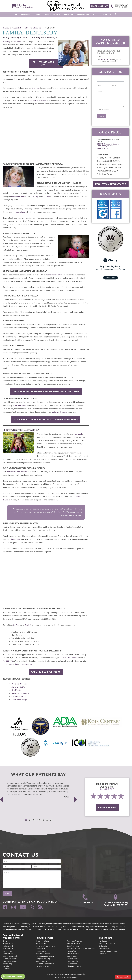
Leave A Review (107, 807)
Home (5, 941)
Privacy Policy (7, 964)
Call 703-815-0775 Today (43, 63)
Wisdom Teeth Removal (75, 966)
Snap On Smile (72, 956)
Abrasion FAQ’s (18, 687)
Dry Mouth (16, 690)
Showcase (69, 14)
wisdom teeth (20, 405)
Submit (101, 116)
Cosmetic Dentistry (42, 941)
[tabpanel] (36, 790)
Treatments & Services (32, 28)
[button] (116, 14)
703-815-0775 (8, 661)
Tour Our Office (8, 954)
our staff (78, 434)
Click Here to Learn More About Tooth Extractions (46, 419)
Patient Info (105, 938)
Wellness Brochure (19, 684)
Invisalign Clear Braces (44, 966)
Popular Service (44, 938)
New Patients (83, 14)
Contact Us (106, 14)
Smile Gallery (104, 946)
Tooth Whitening (73, 961)
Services (37, 14)
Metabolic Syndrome (20, 693)
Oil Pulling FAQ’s (19, 696)
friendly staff (15, 539)
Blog (95, 14)
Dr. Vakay (6, 41)
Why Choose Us (8, 948)
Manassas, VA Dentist (10, 961)
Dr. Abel (18, 41)
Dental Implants (53, 14)
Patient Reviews (104, 948)
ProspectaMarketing (72, 977)
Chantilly (35, 196)
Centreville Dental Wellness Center (13, 936)
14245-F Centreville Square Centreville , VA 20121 (108, 145)
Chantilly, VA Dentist (10, 959)
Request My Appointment (108, 951)
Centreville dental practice (17, 472)
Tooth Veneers (72, 964)
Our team (36, 88)
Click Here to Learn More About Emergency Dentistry (46, 391)
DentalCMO (81, 974)
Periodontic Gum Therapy (45, 956)
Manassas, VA (27, 664)
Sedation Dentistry (73, 943)
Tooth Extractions (73, 959)
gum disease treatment (37, 100)
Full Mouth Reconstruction (45, 964)
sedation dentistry (60, 412)
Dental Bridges (41, 943)
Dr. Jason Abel (8, 946)
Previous (1, 800)
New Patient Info (105, 941)
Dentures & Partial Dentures (45, 946)
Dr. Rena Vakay (8, 943)
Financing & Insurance (107, 943)
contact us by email (71, 658)
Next (76, 800)
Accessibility (7, 966)
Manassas (46, 196)
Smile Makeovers (73, 954)
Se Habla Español (123, 977)
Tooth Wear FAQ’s (19, 700)
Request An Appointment (111, 184)
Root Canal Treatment (75, 941)
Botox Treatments (73, 946)
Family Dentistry (41, 961)
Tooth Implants (41, 951)
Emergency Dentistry (43, 959)
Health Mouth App (100, 6)
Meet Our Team (8, 951)
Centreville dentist (19, 196)
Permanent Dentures (43, 954)
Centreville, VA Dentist (12, 28)
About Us (25, 14)
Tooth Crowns (41, 948)
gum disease (21, 212)
